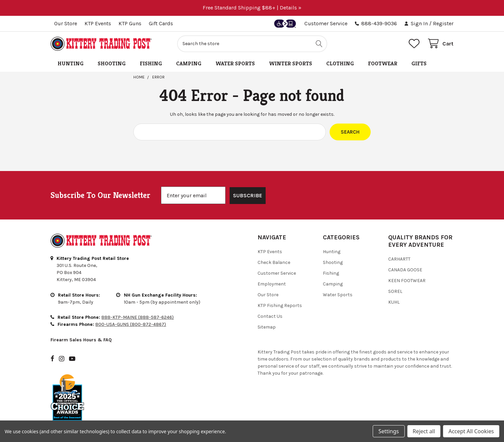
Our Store (66, 23)
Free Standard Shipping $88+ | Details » (252, 8)
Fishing (151, 63)
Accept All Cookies (471, 431)
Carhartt (399, 242)
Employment (272, 266)
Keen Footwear (407, 263)
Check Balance (274, 245)
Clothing (340, 63)
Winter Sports (291, 63)
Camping (189, 63)
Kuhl (394, 285)
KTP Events (98, 23)
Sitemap (267, 310)
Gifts (419, 63)
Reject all (424, 431)
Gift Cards (161, 23)
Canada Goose (405, 252)
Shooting (112, 63)
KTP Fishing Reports (280, 288)
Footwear (383, 63)
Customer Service (326, 23)
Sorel (395, 274)
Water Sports (235, 63)
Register (443, 23)
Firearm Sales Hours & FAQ (81, 322)
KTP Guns (130, 23)
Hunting (71, 63)
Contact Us (270, 299)
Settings (389, 431)
